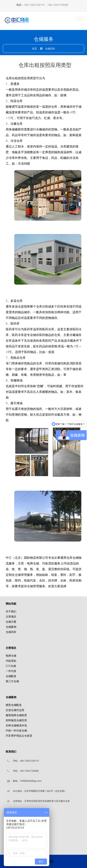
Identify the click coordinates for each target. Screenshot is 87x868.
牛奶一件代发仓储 (16, 730)
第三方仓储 (12, 681)
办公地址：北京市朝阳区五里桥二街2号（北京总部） (37, 791)
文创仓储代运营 (15, 710)
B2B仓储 (11, 666)
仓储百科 (50, 49)
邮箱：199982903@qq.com (24, 781)
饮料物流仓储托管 (16, 720)
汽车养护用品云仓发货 (19, 736)
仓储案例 (11, 627)
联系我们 (11, 751)
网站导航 (11, 604)
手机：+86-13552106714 (23, 761)
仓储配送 (11, 676)
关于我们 (11, 611)
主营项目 (11, 616)
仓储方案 (11, 622)
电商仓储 (33, 563)
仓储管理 (21, 575)
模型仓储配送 (14, 705)
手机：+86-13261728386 (23, 771)
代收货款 (11, 661)
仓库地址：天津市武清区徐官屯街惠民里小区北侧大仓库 (38, 801)
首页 (34, 49)
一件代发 (11, 671)
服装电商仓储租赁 (16, 715)
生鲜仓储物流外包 (16, 725)
